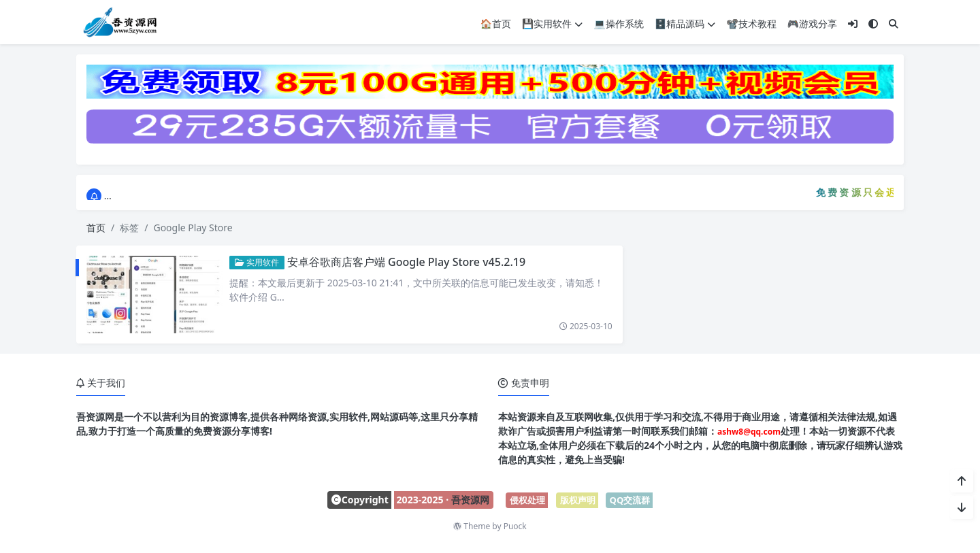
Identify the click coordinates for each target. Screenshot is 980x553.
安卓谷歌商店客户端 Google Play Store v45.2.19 (406, 262)
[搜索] (894, 23)
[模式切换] (873, 23)
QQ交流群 (630, 500)
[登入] (853, 23)
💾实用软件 (552, 23)
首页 (96, 228)
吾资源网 (470, 500)
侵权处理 (527, 500)
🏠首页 (495, 23)
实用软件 (257, 262)
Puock (515, 526)
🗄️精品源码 (685, 23)
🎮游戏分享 (812, 23)
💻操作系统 (618, 23)
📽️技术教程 (751, 23)
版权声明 (578, 500)
